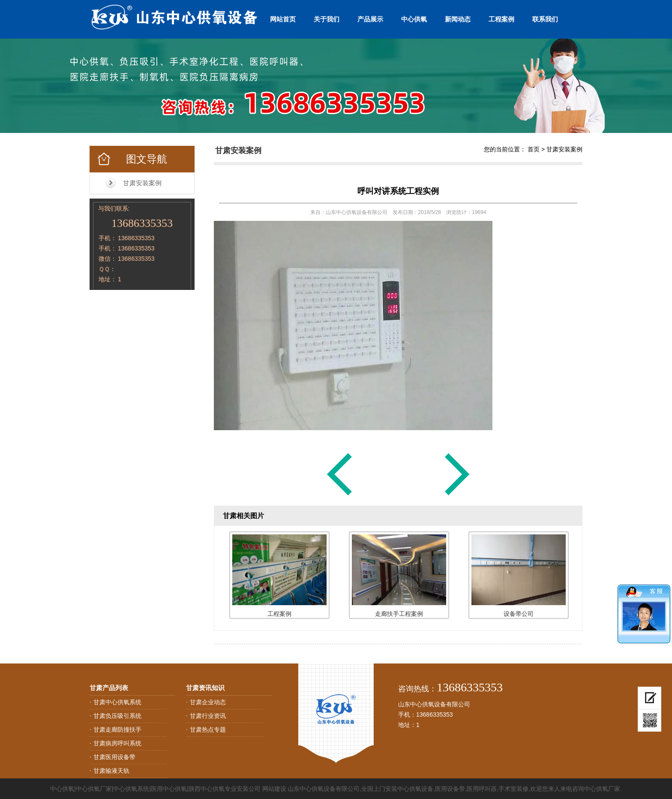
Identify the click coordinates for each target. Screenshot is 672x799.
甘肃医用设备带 (114, 757)
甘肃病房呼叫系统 (117, 743)
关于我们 (327, 19)
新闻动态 (458, 19)
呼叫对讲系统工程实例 (398, 191)
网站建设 (274, 789)
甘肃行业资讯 (208, 716)
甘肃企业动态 (208, 702)
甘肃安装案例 (142, 183)
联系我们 (545, 19)
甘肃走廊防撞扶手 (117, 730)
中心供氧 (414, 19)
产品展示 (370, 19)
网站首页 (283, 19)
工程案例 (501, 19)
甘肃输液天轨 (111, 771)
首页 (534, 149)
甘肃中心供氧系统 (117, 702)
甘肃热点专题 (208, 730)
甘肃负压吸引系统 (117, 716)
